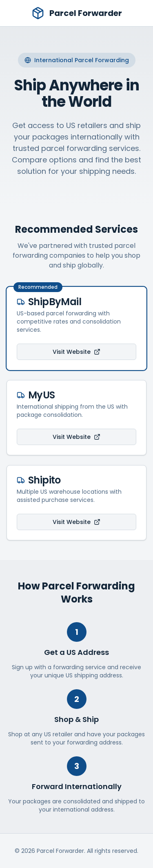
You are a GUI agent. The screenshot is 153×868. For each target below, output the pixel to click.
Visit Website (76, 352)
